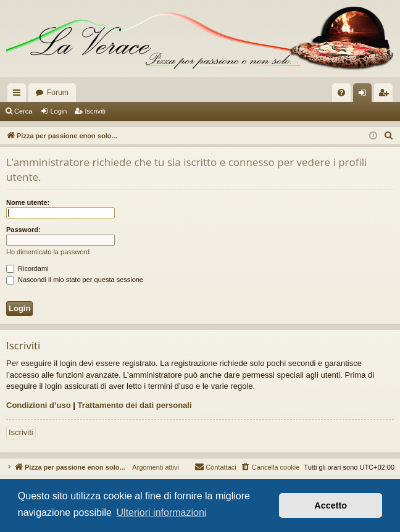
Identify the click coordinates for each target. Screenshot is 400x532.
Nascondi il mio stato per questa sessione (75, 280)
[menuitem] (341, 93)
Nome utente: (28, 202)
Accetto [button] (331, 505)
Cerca (23, 111)
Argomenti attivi (152, 467)
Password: (23, 230)
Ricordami (27, 268)
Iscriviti (95, 111)
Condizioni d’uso (39, 405)
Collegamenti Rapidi (19, 95)
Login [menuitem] (365, 95)
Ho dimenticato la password (48, 252)
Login (58, 111)
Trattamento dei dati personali (135, 405)
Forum (58, 93)
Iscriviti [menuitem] (386, 95)
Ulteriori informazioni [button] (162, 513)
